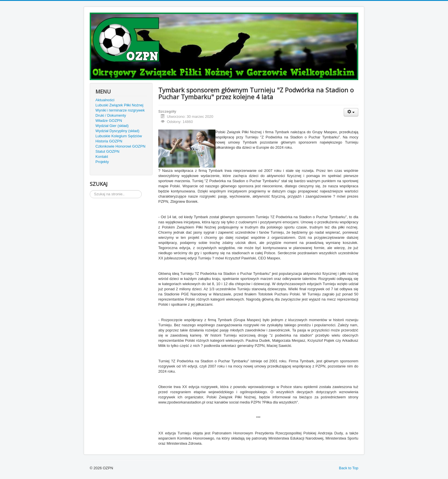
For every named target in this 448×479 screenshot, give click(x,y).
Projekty (102, 162)
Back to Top (349, 468)
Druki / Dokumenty (111, 115)
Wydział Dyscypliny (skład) (117, 131)
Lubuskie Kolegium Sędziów (119, 136)
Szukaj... (90, 190)
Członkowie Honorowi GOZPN (120, 146)
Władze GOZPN (109, 121)
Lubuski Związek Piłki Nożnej (119, 105)
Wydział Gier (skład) (112, 126)
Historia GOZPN (109, 141)
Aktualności (105, 100)
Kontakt (102, 157)
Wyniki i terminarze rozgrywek (120, 110)
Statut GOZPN (107, 151)
